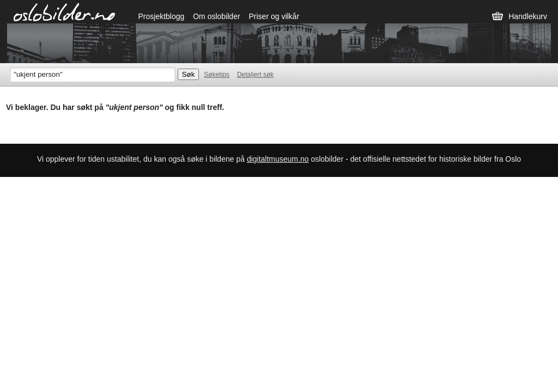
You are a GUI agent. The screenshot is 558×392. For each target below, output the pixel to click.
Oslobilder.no (65, 11)
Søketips (217, 75)
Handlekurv (528, 16)
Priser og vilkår (274, 16)
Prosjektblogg (162, 16)
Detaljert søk (255, 75)
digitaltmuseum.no (278, 159)
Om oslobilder (216, 16)
